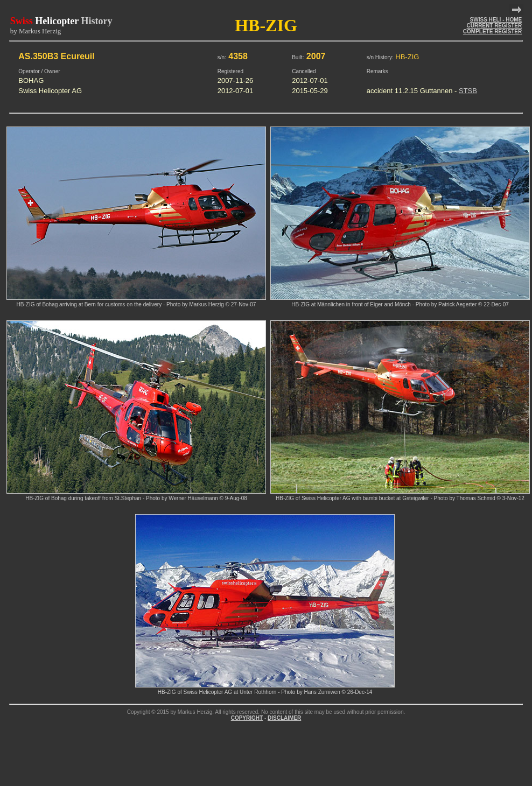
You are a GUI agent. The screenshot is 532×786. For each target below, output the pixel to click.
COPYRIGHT (247, 718)
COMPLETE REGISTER (492, 31)
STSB (468, 91)
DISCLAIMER (284, 718)
